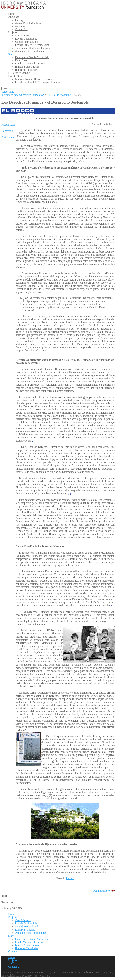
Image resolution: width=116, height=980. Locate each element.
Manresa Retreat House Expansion (34, 79)
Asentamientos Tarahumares (31, 51)
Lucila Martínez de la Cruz (30, 64)
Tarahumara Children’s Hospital (33, 48)
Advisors (20, 26)
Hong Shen (21, 60)
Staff (11, 54)
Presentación (8, 125)
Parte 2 (70, 878)
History (19, 20)
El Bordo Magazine (19, 73)
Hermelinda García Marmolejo (32, 57)
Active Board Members (28, 23)
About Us (14, 17)
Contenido (7, 131)
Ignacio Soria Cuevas (27, 67)
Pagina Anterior (102, 891)
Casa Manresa (23, 36)
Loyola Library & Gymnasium (32, 45)
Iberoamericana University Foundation (23, 95)
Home (12, 14)
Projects (13, 32)
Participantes (9, 137)
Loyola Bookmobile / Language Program (38, 82)
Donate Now (15, 76)
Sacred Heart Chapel (27, 42)
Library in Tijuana (25, 930)
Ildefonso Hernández (27, 70)
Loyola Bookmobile (26, 39)
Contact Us (21, 29)
